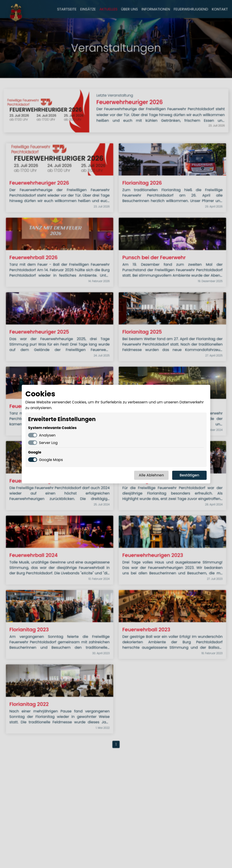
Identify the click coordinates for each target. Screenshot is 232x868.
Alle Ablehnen (151, 475)
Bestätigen (190, 475)
